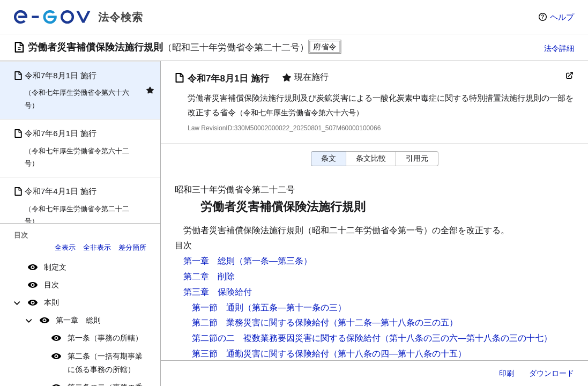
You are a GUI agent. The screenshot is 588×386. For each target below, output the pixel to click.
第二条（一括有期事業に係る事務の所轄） (105, 363)
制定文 (55, 267)
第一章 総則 (78, 320)
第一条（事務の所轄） (105, 338)
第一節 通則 (218, 307)
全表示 (65, 247)
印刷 (507, 373)
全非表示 (97, 247)
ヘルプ (562, 17)
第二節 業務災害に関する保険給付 (260, 322)
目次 (51, 285)
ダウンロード (552, 373)
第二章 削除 (209, 276)
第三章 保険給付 (218, 292)
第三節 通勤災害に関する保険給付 (260, 354)
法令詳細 (559, 48)
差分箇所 (132, 247)
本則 (51, 302)
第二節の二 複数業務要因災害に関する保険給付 (286, 338)
